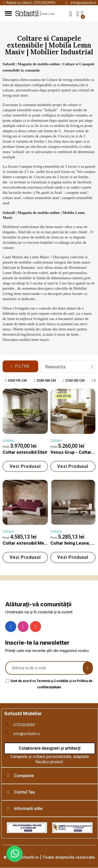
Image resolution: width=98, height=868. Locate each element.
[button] (71, 14)
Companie (24, 776)
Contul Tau (25, 792)
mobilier (49, 14)
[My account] (78, 14)
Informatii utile (28, 809)
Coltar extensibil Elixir (25, 452)
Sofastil (27, 14)
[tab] (50, 776)
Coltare (8, 441)
